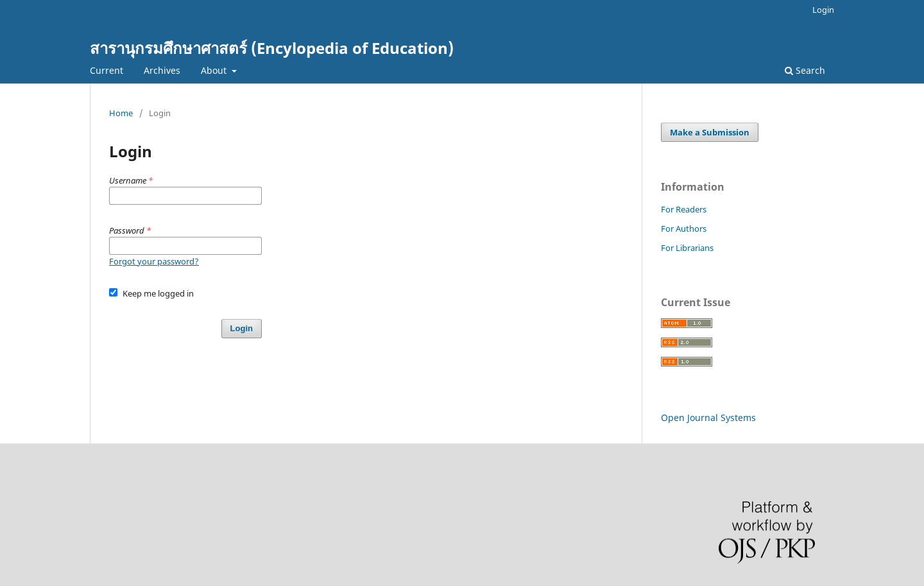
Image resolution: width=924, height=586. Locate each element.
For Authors (684, 228)
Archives (162, 70)
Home (121, 113)
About (215, 70)
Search (805, 70)
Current (107, 70)
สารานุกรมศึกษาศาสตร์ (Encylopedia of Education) (272, 48)
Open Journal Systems (708, 418)
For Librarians (687, 248)
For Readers (684, 209)
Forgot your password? (154, 261)
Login (823, 10)
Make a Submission (710, 132)
